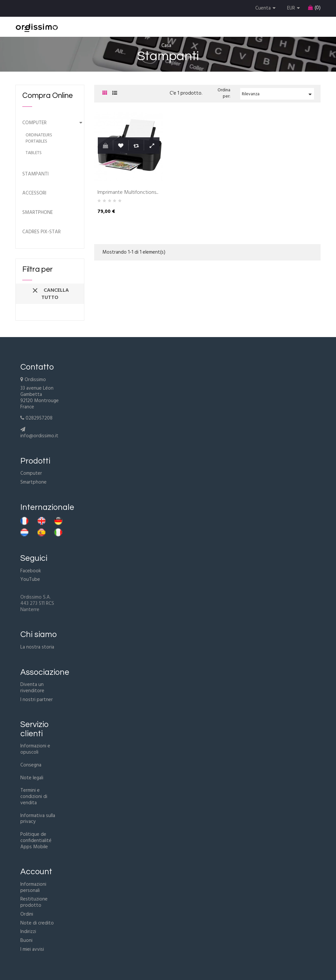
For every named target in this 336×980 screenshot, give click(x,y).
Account (36, 872)
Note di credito (37, 923)
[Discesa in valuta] (294, 8)
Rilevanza (278, 94)
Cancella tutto (50, 294)
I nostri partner (37, 700)
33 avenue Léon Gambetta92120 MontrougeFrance (40, 398)
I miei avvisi (32, 949)
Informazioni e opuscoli (35, 749)
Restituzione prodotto (34, 902)
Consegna (31, 765)
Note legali (32, 778)
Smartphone (38, 213)
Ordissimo (35, 380)
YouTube (30, 580)
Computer (34, 123)
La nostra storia (37, 647)
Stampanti (35, 174)
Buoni (26, 941)
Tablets (34, 153)
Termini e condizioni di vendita (34, 797)
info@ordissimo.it (39, 436)
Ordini (27, 914)
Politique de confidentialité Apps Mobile (36, 841)
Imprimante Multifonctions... (128, 193)
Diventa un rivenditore (32, 688)
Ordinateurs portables (39, 139)
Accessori (34, 193)
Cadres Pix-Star (42, 232)
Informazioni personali (33, 888)
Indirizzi (28, 932)
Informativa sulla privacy (38, 819)
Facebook (31, 571)
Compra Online (48, 96)
